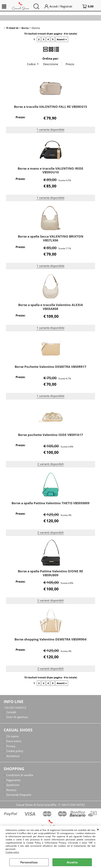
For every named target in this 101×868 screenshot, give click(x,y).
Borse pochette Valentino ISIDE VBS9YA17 (50, 435)
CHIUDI (98, 829)
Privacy (11, 746)
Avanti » (62, 39)
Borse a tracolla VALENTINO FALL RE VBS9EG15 (50, 107)
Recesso (11, 790)
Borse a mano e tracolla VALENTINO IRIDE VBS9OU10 (50, 170)
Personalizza (29, 862)
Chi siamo (12, 736)
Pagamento (13, 780)
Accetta (72, 862)
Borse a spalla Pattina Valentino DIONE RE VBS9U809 (50, 573)
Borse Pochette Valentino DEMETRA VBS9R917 (50, 367)
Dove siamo (14, 741)
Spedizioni (13, 785)
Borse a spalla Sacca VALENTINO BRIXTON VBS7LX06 (51, 238)
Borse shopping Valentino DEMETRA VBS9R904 (50, 639)
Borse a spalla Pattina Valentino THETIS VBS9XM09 (50, 503)
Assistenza (13, 756)
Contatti (11, 712)
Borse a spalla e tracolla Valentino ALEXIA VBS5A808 (51, 307)
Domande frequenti (19, 795)
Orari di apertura (17, 717)
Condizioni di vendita (20, 775)
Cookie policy (12, 852)
